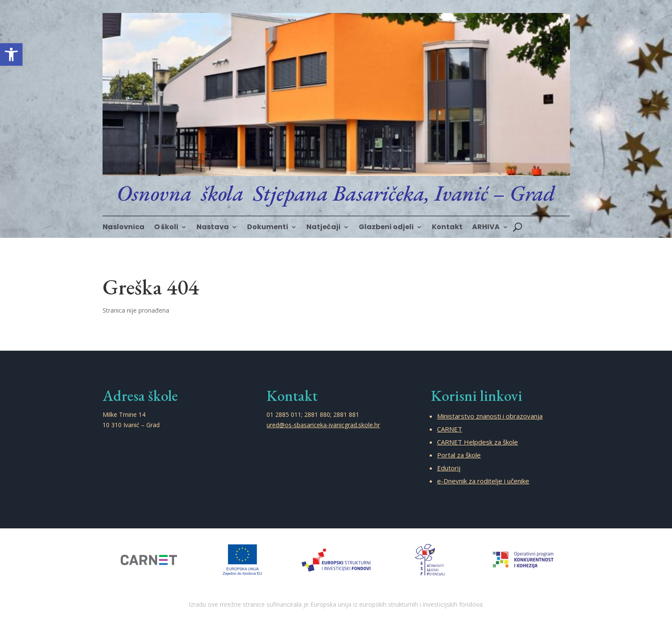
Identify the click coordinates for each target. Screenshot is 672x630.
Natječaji (323, 228)
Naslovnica (124, 228)
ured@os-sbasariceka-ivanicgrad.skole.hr (323, 425)
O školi (166, 228)
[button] (11, 54)
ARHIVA (486, 228)
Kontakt (447, 228)
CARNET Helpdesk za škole (477, 442)
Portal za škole (459, 455)
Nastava (213, 228)
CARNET (450, 429)
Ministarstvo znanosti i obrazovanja (490, 416)
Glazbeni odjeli (386, 228)
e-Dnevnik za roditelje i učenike (483, 481)
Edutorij (449, 468)
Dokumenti (268, 228)
